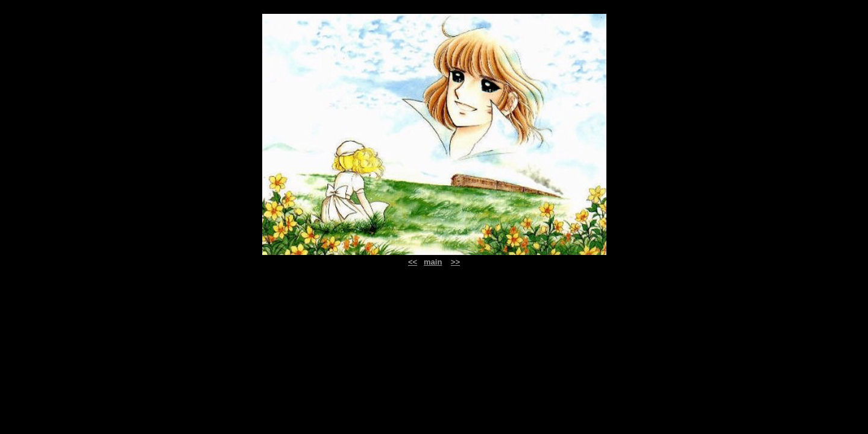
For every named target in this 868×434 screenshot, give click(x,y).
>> (455, 262)
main (433, 262)
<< (413, 262)
